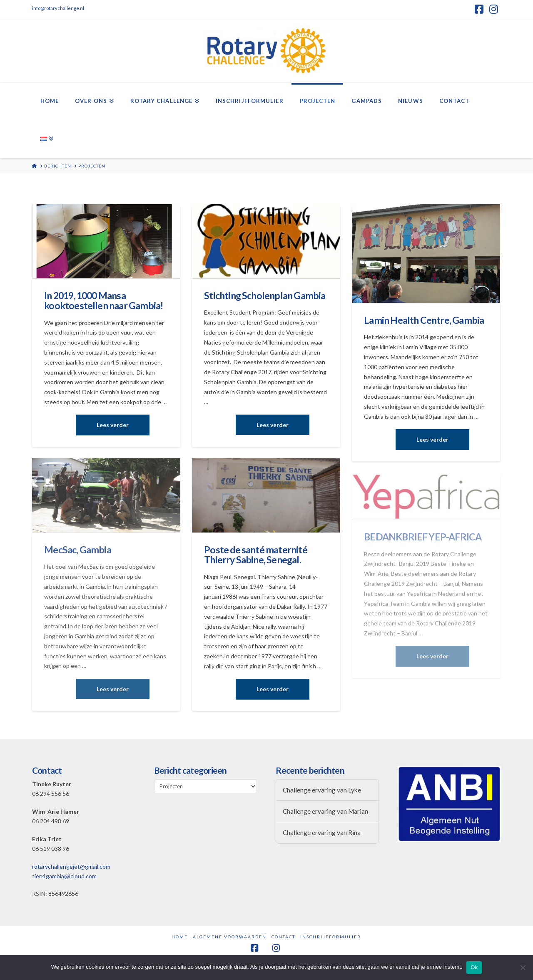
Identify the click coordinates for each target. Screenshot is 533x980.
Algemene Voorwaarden (230, 937)
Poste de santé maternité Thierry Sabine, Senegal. (256, 555)
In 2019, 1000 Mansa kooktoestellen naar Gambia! (103, 300)
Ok (474, 967)
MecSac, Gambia (78, 550)
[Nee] (523, 967)
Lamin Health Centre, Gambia (424, 320)
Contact (283, 937)
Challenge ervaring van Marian (325, 811)
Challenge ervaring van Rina (322, 832)
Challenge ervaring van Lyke (322, 790)
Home (180, 937)
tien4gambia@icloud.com (64, 876)
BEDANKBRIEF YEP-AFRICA (423, 537)
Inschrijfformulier (331, 937)
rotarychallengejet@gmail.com (71, 866)
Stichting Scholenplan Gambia (265, 295)
